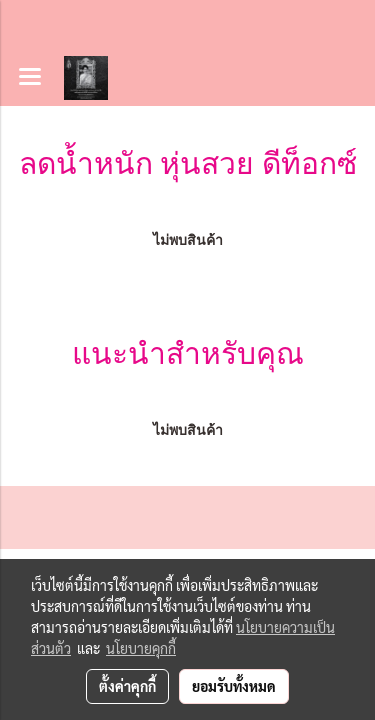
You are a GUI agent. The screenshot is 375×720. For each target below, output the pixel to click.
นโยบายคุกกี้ (141, 648)
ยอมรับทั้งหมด (234, 686)
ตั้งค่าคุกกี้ (127, 686)
